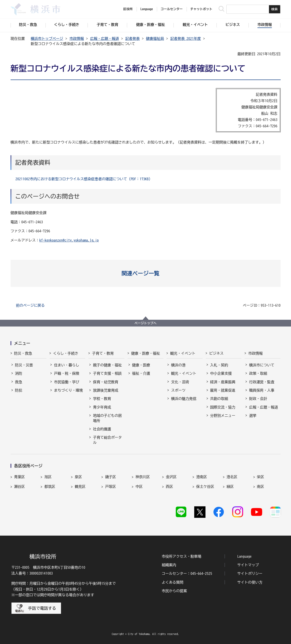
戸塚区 (111, 486)
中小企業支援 (221, 373)
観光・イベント (183, 353)
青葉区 (20, 477)
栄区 (261, 477)
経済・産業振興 (223, 382)
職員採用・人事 (262, 390)
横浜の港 (178, 365)
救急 (19, 382)
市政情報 (77, 39)
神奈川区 (143, 477)
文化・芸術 (180, 382)
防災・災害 (24, 365)
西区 (169, 486)
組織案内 (169, 565)
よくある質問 (173, 582)
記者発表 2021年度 (186, 39)
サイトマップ (248, 565)
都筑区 (50, 486)
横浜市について (262, 365)
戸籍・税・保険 (67, 373)
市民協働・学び (67, 382)
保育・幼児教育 (106, 382)
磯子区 (111, 477)
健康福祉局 (155, 39)
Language (244, 556)
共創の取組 (219, 399)
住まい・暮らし (67, 365)
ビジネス (217, 353)
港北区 (232, 477)
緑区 (230, 486)
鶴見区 (80, 486)
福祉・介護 (141, 373)
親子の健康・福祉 (107, 365)
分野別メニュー (223, 416)
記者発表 (133, 39)
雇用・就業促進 (223, 390)
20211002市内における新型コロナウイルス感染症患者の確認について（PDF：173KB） (84, 179)
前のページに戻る (30, 305)
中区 (139, 486)
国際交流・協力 (223, 407)
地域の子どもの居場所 (107, 418)
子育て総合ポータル (107, 440)
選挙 (253, 416)
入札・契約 (219, 365)
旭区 (48, 477)
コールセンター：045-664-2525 (187, 573)
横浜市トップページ (47, 39)
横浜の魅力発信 (184, 399)
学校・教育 (102, 399)
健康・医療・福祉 (146, 353)
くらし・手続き (66, 353)
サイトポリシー (250, 573)
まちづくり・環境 (68, 390)
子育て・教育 (103, 353)
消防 (19, 373)
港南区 (202, 477)
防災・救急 (23, 353)
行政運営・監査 (262, 382)
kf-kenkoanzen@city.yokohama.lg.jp (69, 240)
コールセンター (172, 9)
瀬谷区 (20, 486)
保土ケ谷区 (205, 486)
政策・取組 (258, 373)
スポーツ (178, 390)
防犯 (19, 390)
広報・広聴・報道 (105, 39)
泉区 (78, 477)
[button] (145, 273)
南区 (261, 486)
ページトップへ (146, 323)
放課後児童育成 (106, 390)
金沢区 (171, 477)
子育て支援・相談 (107, 373)
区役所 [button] (128, 9)
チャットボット (201, 9)
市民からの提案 (174, 591)
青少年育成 (102, 407)
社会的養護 (102, 429)
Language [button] (147, 9)
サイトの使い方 (250, 582)
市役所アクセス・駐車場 (182, 556)
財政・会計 (258, 399)
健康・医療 (141, 365)
